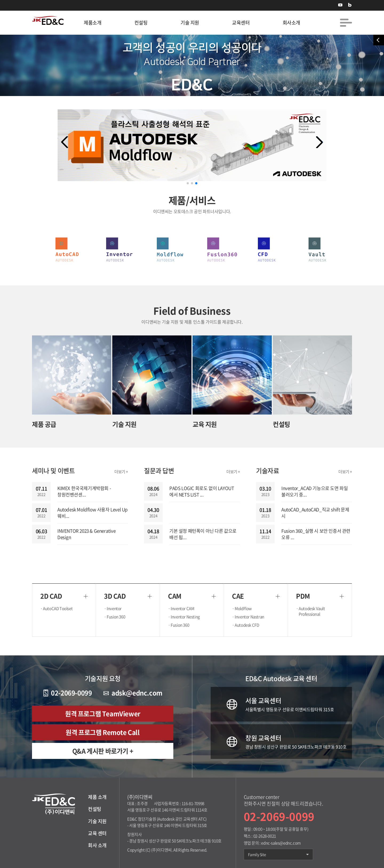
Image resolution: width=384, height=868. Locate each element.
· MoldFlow (243, 609)
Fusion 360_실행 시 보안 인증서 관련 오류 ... (316, 534)
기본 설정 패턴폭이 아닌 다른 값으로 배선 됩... (203, 534)
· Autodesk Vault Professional (312, 611)
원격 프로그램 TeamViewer (103, 714)
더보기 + (121, 472)
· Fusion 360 (116, 617)
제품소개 (93, 23)
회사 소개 (97, 845)
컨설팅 (141, 23)
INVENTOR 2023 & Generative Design (87, 534)
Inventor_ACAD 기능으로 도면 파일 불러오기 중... (315, 491)
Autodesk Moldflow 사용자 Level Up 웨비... (93, 513)
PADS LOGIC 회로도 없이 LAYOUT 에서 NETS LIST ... (202, 491)
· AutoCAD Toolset (58, 609)
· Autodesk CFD (247, 625)
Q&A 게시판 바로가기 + (103, 751)
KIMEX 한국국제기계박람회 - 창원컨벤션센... (84, 491)
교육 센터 (97, 833)
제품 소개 (97, 797)
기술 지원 (190, 23)
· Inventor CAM (182, 609)
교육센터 (241, 23)
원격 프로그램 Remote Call (103, 732)
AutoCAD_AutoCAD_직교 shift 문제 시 (315, 513)
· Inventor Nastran (249, 617)
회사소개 (291, 23)
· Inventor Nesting (185, 617)
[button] (319, 142)
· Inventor (114, 609)
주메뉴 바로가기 (0, 0)
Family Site (278, 854)
